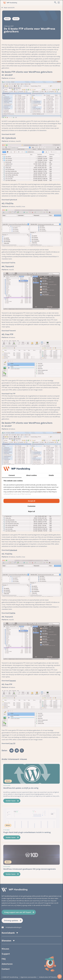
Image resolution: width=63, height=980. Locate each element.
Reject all (31, 511)
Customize (32, 506)
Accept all (31, 501)
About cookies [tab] (31, 475)
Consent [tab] (12, 475)
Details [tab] (51, 475)
